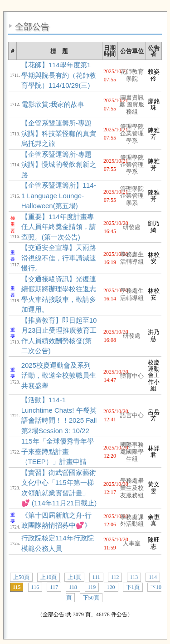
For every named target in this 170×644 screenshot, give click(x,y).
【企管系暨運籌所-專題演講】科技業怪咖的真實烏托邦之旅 (59, 133)
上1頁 (74, 577)
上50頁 (21, 577)
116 (35, 587)
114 (153, 577)
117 (54, 587)
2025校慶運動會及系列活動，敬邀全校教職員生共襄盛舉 (59, 375)
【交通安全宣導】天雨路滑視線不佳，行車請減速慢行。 (59, 258)
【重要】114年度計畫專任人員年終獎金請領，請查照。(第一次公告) (59, 227)
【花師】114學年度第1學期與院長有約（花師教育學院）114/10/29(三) (59, 75)
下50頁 (91, 598)
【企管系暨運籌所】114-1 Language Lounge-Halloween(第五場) (59, 195)
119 (92, 587)
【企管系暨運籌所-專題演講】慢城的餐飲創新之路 (59, 165)
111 (96, 577)
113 (134, 577)
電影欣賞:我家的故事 (53, 104)
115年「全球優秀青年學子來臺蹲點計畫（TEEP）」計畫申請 (58, 451)
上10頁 (49, 577)
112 (115, 577)
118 (73, 587)
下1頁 (133, 587)
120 (111, 587)
